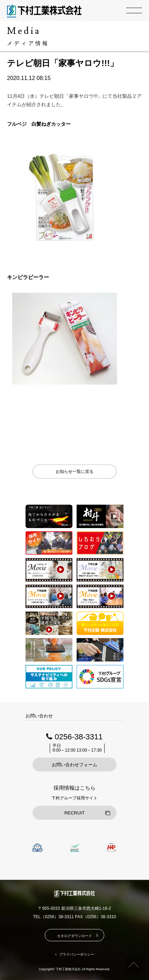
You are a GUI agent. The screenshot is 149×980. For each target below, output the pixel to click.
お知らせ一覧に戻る (74, 471)
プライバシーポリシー (77, 954)
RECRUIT (74, 813)
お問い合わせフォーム (74, 765)
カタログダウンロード (74, 936)
